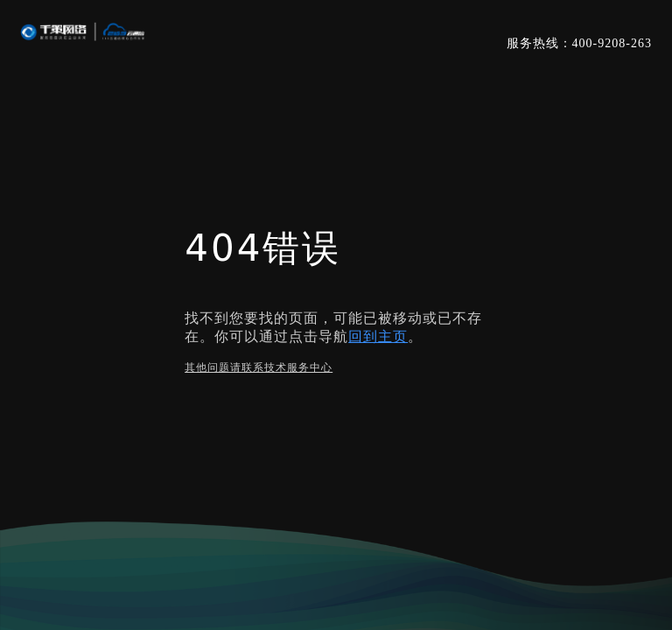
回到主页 (378, 336)
